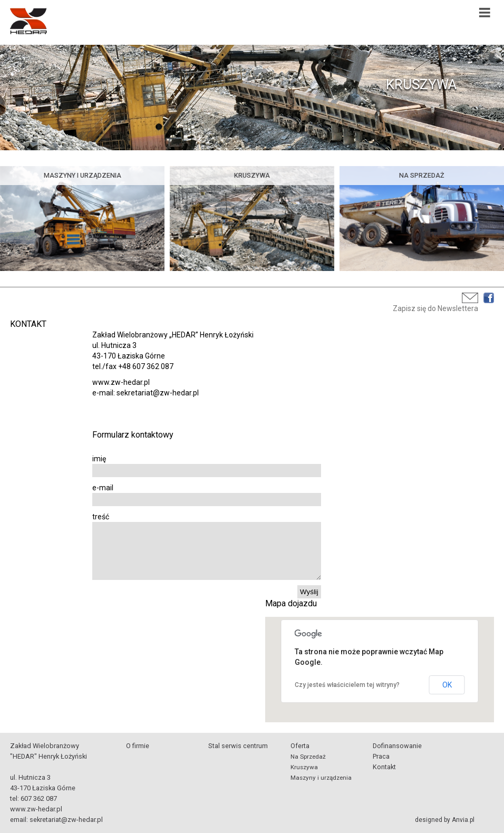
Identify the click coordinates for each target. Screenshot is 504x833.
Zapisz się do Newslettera (435, 308)
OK (447, 685)
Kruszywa (304, 767)
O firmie (138, 746)
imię (99, 459)
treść (101, 517)
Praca (381, 756)
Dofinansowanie (397, 746)
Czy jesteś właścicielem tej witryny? (347, 685)
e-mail (103, 488)
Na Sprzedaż (308, 757)
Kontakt (384, 767)
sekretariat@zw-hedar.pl (66, 820)
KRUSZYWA (421, 84)
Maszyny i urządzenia (321, 778)
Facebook (489, 298)
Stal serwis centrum (238, 746)
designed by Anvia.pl (445, 820)
